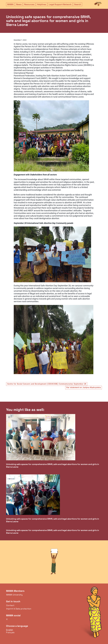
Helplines (42, 4)
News (19, 4)
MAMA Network (98, 4)
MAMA (10, 4)
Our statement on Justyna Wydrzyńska (84, 387)
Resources (29, 4)
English (10, 630)
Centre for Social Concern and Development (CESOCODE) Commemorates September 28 (47, 384)
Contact (10, 605)
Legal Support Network (60, 4)
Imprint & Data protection (19, 609)
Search (78, 4)
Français (10, 632)
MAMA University (14, 595)
